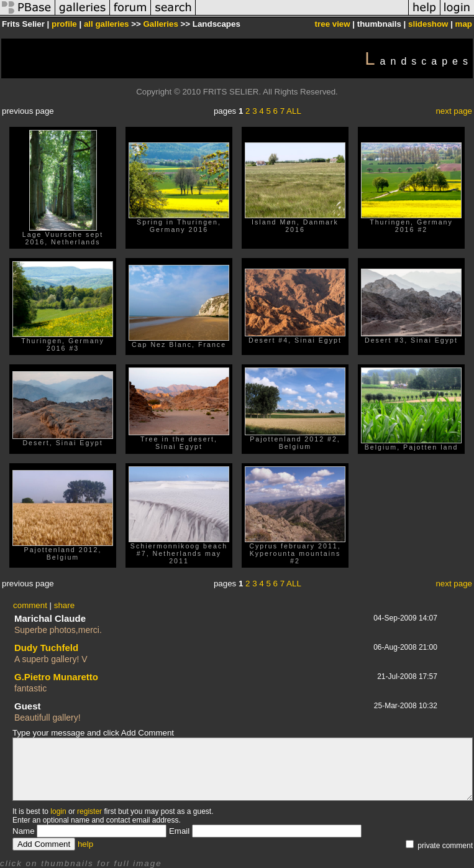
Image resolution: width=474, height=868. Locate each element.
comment (30, 605)
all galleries (107, 24)
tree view (333, 24)
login (58, 811)
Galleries (161, 24)
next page (454, 111)
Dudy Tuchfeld (46, 648)
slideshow (428, 24)
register (89, 811)
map (464, 24)
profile (64, 24)
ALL (294, 111)
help (85, 844)
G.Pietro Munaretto (56, 677)
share (64, 605)
